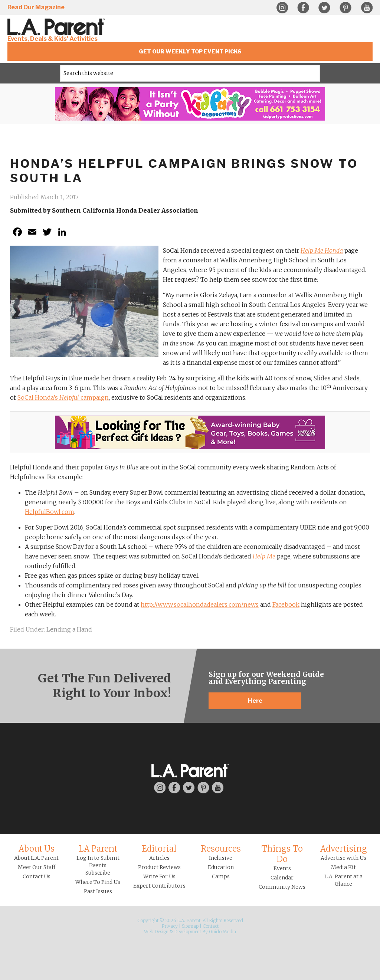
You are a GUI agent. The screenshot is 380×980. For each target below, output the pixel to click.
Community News (282, 887)
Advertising (344, 849)
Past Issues (98, 891)
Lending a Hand (69, 629)
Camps (221, 876)
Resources (221, 849)
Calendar (282, 878)
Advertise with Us (343, 858)
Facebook (303, 8)
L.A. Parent (58, 27)
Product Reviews (159, 867)
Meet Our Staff (37, 867)
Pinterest (345, 8)
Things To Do (282, 854)
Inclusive (221, 858)
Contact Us (37, 876)
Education (221, 867)
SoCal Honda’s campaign (63, 397)
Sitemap (190, 926)
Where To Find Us (98, 882)
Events (282, 868)
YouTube (367, 8)
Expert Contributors (159, 886)
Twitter (324, 8)
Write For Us (159, 876)
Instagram (282, 8)
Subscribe (98, 873)
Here (255, 701)
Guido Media (222, 932)
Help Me (264, 556)
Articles (159, 858)
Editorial (159, 849)
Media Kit (343, 867)
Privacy (170, 926)
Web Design (156, 932)
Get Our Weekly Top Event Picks (190, 51)
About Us (37, 849)
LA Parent (98, 849)
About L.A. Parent (36, 858)
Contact (211, 926)
